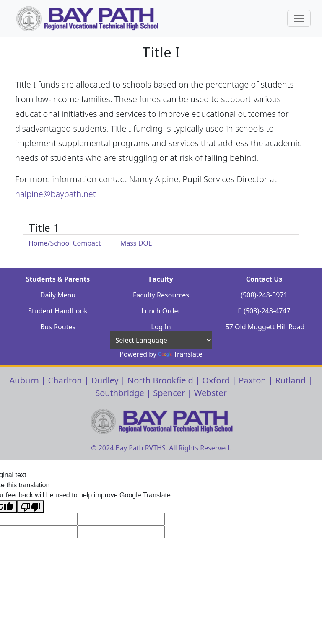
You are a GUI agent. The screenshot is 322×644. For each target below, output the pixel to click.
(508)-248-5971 (264, 295)
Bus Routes (58, 327)
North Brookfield (160, 380)
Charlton (65, 380)
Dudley (105, 380)
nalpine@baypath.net (56, 194)
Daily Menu (58, 295)
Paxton (252, 380)
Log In (161, 327)
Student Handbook (58, 311)
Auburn (24, 380)
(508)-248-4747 (267, 311)
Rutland (290, 380)
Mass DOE (136, 243)
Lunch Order (161, 311)
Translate (180, 354)
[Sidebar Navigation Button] (299, 18)
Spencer (169, 393)
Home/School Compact (65, 243)
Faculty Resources (161, 295)
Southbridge (120, 393)
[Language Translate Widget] (161, 340)
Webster (210, 393)
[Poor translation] (31, 507)
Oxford (216, 380)
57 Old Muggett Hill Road (265, 327)
